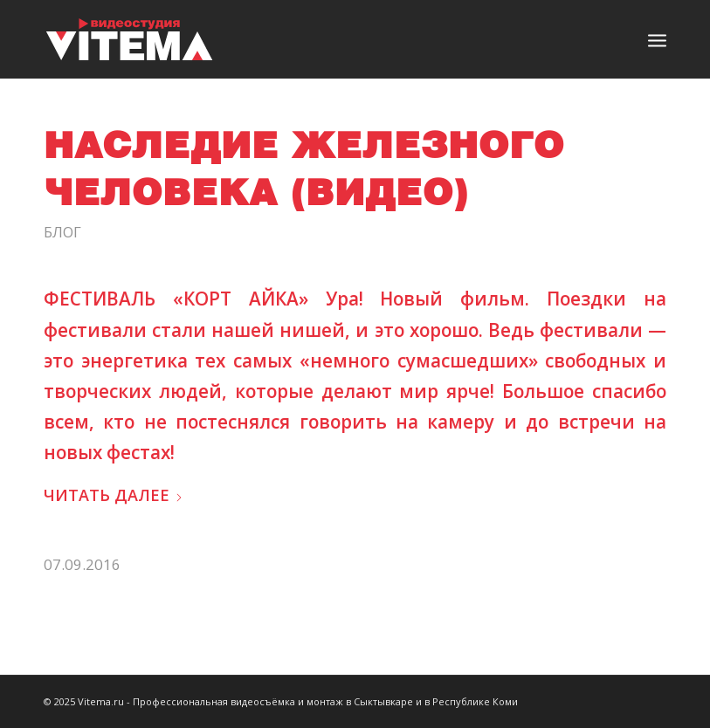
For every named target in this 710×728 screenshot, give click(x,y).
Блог (62, 232)
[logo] (129, 39)
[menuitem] (657, 39)
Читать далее (114, 495)
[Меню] (657, 39)
